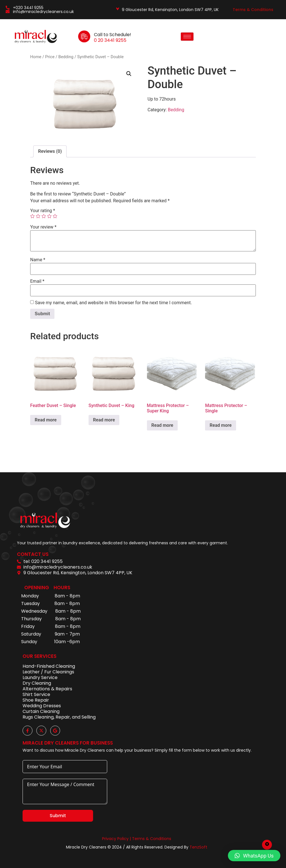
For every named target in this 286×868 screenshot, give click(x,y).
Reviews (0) (50, 151)
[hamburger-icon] (187, 37)
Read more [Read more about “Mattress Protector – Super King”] (162, 425)
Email (37, 281)
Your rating (43, 211)
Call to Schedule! (113, 35)
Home (36, 57)
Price (50, 57)
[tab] (50, 151)
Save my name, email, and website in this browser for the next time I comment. (114, 303)
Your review (43, 227)
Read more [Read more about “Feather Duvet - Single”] (46, 420)
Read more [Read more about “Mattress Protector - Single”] (221, 425)
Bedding (66, 57)
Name (38, 260)
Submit (58, 816)
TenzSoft (198, 847)
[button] (129, 74)
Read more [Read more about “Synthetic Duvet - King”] (104, 420)
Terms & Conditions (253, 10)
